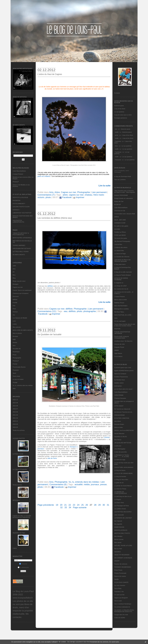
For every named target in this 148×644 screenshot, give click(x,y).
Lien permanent (99, 192)
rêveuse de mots (120, 344)
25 (82, 505)
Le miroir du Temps (120, 489)
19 (57, 505)
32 (61, 507)
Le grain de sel (119, 483)
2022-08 (15, 406)
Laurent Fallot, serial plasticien (124, 467)
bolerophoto (118, 386)
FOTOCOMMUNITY (19, 204)
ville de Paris (52, 458)
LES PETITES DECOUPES (123, 512)
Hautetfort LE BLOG (121, 437)
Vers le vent (118, 601)
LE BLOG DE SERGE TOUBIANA (121, 279)
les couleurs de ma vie (121, 289)
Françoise (118, 141)
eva (116, 129)
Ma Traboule (118, 521)
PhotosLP (16, 182)
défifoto (15, 299)
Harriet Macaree (119, 434)
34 (70, 507)
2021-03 (15, 418)
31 (108, 505)
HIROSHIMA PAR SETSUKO (22, 248)
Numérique (16, 352)
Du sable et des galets (121, 226)
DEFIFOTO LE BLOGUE (20, 197)
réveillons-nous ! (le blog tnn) (123, 341)
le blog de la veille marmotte (123, 272)
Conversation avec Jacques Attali (125, 214)
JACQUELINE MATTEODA (123, 443)
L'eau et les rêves (120, 109)
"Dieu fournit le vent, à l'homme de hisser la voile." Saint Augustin (125, 191)
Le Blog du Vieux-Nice (121, 480)
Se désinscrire (23, 567)
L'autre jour (118, 446)
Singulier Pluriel (119, 347)
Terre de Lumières (120, 180)
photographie (90, 311)
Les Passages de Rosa (122, 506)
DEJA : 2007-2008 (120, 220)
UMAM (117, 350)
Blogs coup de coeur (19, 281)
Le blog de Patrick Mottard (123, 275)
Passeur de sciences (121, 564)
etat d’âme (118, 421)
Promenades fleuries (19, 367)
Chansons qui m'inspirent (21, 293)
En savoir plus (114, 642)
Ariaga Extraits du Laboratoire (124, 198)
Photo (15, 355)
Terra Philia (118, 589)
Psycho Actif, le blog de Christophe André (122, 337)
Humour (15, 312)
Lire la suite (104, 186)
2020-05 (15, 427)
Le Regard (118, 499)
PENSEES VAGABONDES (123, 567)
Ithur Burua (118, 440)
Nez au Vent (118, 549)
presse (103, 484)
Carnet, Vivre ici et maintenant (22, 290)
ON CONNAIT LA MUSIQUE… (124, 558)
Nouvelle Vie (17, 349)
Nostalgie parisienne (121, 118)
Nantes (15, 342)
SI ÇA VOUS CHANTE (121, 582)
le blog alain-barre (120, 264)
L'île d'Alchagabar (120, 449)
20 (61, 505)
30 (104, 505)
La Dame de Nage (120, 254)
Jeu (14, 315)
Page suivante (80, 507)
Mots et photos (17, 333)
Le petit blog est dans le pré (123, 496)
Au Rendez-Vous (120, 380)
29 (99, 505)
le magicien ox (119, 283)
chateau (88, 195)
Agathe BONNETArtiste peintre (124, 371)
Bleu (14, 275)
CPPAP (107, 438)
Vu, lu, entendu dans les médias (23, 385)
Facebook (66, 197)
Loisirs (15, 324)
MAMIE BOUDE (119, 527)
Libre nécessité (119, 515)
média (87, 484)
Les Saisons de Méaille (20, 318)
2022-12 (15, 400)
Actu (14, 269)
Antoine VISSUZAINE (121, 195)
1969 (14, 266)
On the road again (120, 321)
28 (95, 505)
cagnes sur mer (76, 195)
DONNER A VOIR (120, 223)
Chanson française (120, 398)
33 (66, 507)
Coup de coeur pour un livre (123, 115)
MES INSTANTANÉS (121, 306)
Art (14, 272)
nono (116, 318)
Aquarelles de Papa (19, 533)
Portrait (15, 364)
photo (48, 197)
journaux (95, 484)
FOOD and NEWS (120, 235)
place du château (44, 176)
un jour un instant (18, 379)
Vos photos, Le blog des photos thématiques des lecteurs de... (124, 611)
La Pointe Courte (18, 454)
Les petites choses (120, 509)
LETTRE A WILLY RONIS (21, 252)
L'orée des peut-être (121, 452)
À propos (117, 93)
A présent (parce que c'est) (123, 368)
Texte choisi (16, 376)
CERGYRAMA (119, 395)
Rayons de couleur (120, 576)
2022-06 (15, 412)
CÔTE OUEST (119, 406)
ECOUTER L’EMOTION (122, 418)
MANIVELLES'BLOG (121, 530)
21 (65, 505)
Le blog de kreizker (120, 476)
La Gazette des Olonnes (122, 257)
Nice (14, 346)
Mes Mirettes (118, 536)
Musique (15, 336)
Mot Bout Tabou (119, 312)
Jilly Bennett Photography (122, 241)
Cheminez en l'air (120, 211)
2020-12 (15, 421)
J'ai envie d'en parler (121, 238)
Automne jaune (119, 106)
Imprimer (79, 197)
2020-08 (15, 424)
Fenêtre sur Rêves (120, 232)
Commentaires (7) (46, 195)
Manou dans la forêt (121, 300)
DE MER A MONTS (19, 255)
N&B (14, 339)
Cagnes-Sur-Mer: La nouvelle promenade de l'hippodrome (22, 517)
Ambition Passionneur (121, 377)
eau (66, 311)
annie (117, 135)
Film (14, 306)
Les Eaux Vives (119, 503)
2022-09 (15, 403)
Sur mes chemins (120, 585)
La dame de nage (120, 460)
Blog (14, 278)
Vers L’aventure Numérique (123, 604)
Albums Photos (19, 438)
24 (78, 505)
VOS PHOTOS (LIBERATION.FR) (18, 221)
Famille (15, 303)
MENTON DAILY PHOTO (122, 533)
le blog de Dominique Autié (123, 176)
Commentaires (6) (58, 484)
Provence (16, 370)
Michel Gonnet (119, 539)
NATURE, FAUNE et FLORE (123, 546)
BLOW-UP (118, 204)
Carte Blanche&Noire (19, 171)
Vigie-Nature (118, 353)
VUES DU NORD (120, 618)
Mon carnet (118, 542)
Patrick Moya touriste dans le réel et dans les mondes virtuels (125, 325)
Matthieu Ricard (119, 303)
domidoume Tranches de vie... (124, 412)
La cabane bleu (119, 251)
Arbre (57, 192)
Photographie (17, 358)
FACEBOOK (17, 201)
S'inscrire (23, 564)
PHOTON (117, 329)
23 (74, 505)
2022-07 (15, 409)
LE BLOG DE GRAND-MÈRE (124, 473)
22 (70, 505)
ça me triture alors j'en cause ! (124, 389)
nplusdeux (118, 552)
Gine (116, 146)
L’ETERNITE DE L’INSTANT (123, 518)
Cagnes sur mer (18, 287)
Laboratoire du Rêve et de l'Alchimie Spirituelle (122, 260)
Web (14, 388)
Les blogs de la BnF (121, 286)
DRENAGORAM (119, 415)
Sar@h (117, 579)
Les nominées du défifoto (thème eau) (55, 218)
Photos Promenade (120, 573)
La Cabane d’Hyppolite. (20, 469)
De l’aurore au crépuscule (122, 409)
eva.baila (117, 229)
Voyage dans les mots (121, 615)
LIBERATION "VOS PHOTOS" (22, 213)
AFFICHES (16, 500)
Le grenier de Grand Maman (123, 486)
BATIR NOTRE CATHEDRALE (22, 238)
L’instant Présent (18, 174)
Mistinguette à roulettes (122, 309)
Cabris (15, 548)
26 (87, 505)
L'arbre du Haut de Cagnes (50, 74)
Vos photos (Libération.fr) (122, 607)
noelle (117, 132)
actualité (79, 484)
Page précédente (46, 505)
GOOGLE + (16, 210)
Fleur (14, 309)
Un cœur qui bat (119, 595)
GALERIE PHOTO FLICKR (21, 207)
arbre (65, 195)
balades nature (119, 383)
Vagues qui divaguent (121, 598)
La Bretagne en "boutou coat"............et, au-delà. (122, 456)
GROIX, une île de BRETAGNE (124, 430)
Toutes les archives (19, 430)
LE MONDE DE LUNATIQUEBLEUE (121, 493)
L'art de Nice (118, 244)
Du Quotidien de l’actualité (50, 334)
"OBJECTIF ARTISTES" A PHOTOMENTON (21, 234)
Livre (14, 321)
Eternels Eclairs (119, 424)
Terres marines (17, 485)
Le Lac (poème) (119, 112)
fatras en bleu (119, 427)
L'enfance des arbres (121, 247)
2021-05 (15, 415)
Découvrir (16, 296)
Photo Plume (118, 570)
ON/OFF (117, 561)
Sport (14, 373)
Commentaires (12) (47, 311)
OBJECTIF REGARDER (122, 555)
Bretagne (16, 284)
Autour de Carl (119, 201)
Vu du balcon (118, 356)
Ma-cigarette (118, 524)
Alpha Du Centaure (120, 374)
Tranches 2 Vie (119, 592)
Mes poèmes (17, 327)
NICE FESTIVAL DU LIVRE (123, 315)
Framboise (118, 152)
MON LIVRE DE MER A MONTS (23, 330)
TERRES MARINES (19, 245)
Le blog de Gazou (120, 470)
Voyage (15, 382)
